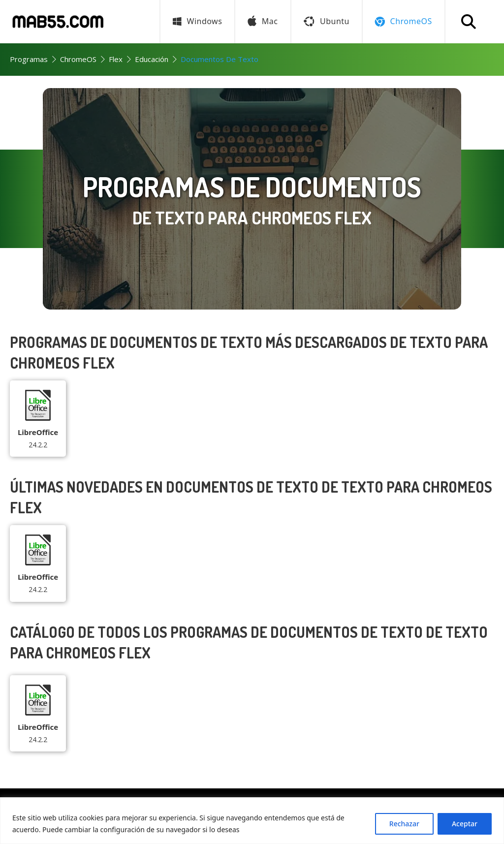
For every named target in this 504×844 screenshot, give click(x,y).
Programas (29, 59)
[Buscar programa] (469, 22)
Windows (197, 21)
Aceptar (465, 824)
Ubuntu (327, 21)
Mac (263, 22)
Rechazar (404, 824)
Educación (152, 59)
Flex (116, 59)
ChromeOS (78, 59)
